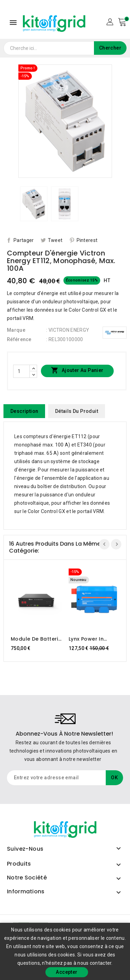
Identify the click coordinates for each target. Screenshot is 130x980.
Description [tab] (24, 411)
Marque (16, 330)
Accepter (67, 972)
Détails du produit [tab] (77, 411)
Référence (19, 339)
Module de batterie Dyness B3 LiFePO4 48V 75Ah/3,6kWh (36, 639)
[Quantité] (21, 371)
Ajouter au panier (77, 371)
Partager (24, 240)
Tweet (55, 240)
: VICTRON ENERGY (68, 330)
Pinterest (87, 240)
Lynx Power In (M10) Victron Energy (86, 639)
